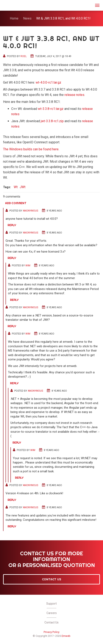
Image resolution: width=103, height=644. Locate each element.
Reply (12, 225)
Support (51, 604)
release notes (74, 95)
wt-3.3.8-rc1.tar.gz (51, 109)
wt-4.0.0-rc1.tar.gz (48, 82)
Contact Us (52, 579)
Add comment (16, 203)
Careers (52, 613)
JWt (8, 5)
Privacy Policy (51, 632)
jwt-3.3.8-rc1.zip (52, 121)
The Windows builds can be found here (31, 149)
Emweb (66, 636)
